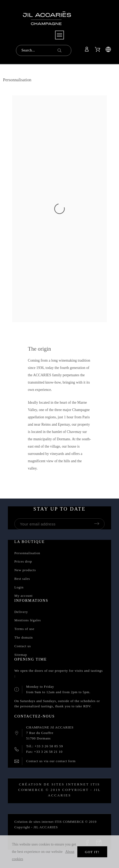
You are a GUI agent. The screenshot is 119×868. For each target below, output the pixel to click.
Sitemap (21, 655)
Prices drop (23, 561)
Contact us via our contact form (51, 761)
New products (25, 570)
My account (24, 596)
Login (19, 587)
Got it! (92, 852)
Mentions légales (28, 620)
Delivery (21, 612)
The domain (24, 637)
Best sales (22, 579)
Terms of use (24, 629)
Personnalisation (27, 553)
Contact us (23, 646)
